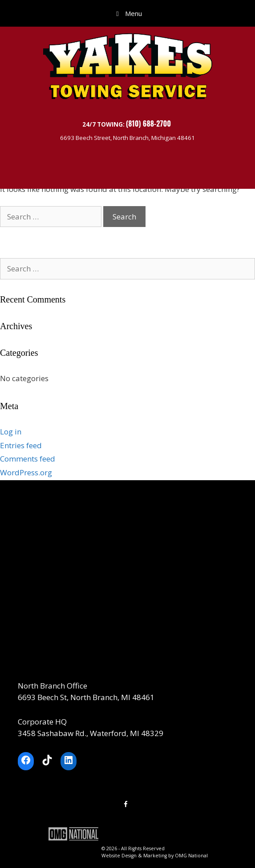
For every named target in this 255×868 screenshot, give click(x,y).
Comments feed (28, 459)
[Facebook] (126, 804)
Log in (11, 432)
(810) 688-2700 (149, 123)
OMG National (191, 856)
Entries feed (21, 445)
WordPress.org (26, 472)
